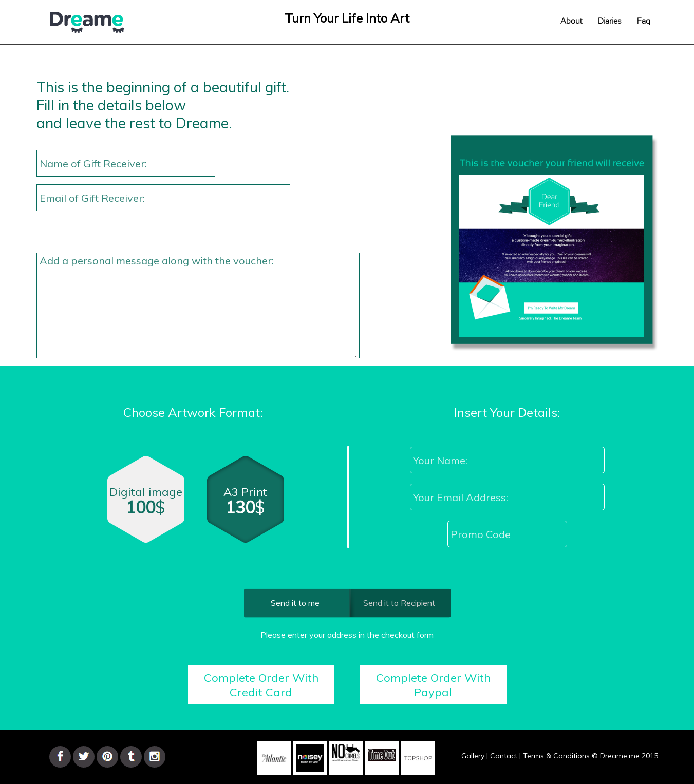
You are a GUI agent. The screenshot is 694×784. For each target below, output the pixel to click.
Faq (644, 21)
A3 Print (247, 506)
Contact (504, 756)
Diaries (610, 21)
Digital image (146, 504)
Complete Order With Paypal (433, 685)
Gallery (473, 756)
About (571, 21)
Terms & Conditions (556, 756)
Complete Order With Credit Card (261, 685)
